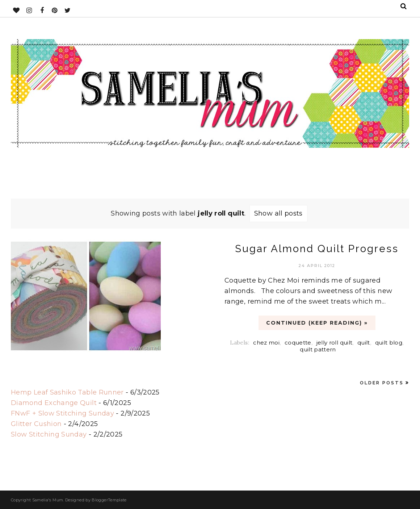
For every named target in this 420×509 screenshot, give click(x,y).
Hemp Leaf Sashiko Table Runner (67, 392)
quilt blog (389, 343)
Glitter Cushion (36, 424)
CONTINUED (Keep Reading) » (317, 323)
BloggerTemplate (109, 500)
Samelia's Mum (48, 500)
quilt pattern (318, 349)
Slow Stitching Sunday (49, 434)
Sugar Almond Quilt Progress (317, 249)
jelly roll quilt (335, 343)
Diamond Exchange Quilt (54, 403)
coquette (298, 343)
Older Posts (382, 383)
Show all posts (278, 213)
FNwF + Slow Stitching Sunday (62, 413)
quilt (364, 343)
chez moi (266, 343)
